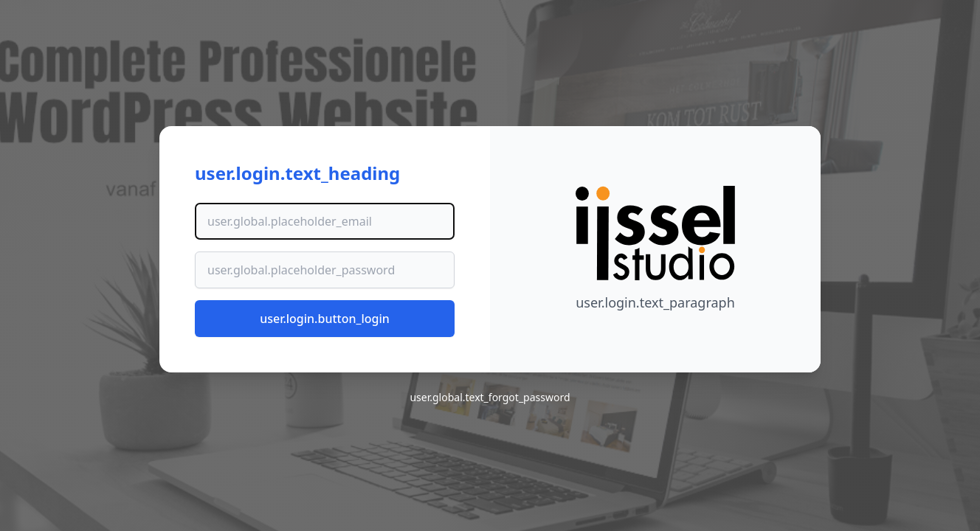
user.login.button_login (325, 319)
